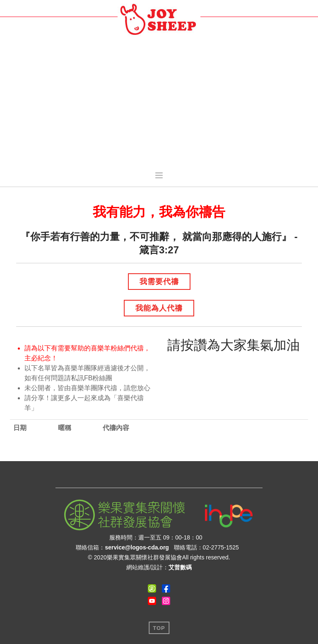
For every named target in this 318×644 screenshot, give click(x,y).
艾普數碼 (180, 567)
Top (159, 628)
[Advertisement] (159, 102)
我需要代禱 (159, 282)
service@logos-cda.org (137, 547)
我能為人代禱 (159, 308)
